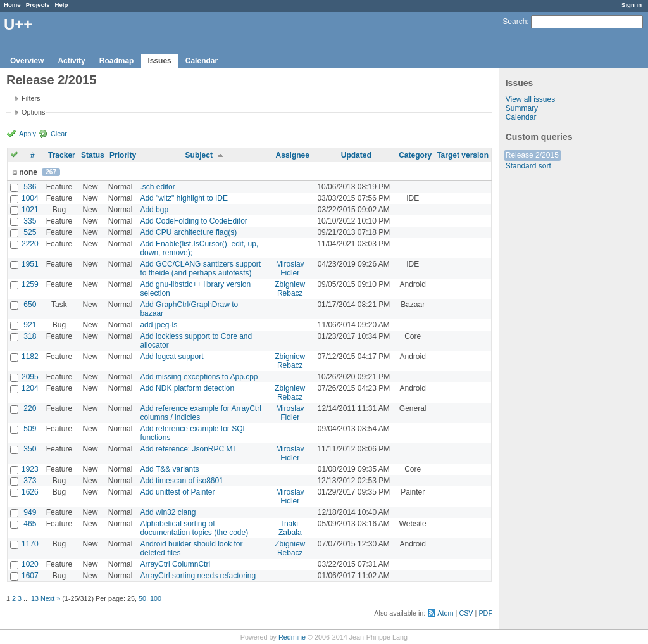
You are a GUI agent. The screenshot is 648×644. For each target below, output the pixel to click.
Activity (71, 61)
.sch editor (157, 187)
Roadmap (117, 61)
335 (30, 221)
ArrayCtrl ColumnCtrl (175, 564)
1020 (30, 564)
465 (30, 524)
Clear (59, 134)
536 (30, 187)
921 (30, 325)
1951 (30, 264)
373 (30, 481)
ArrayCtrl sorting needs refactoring (198, 576)
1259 (30, 284)
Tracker (62, 155)
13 (35, 598)
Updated (356, 155)
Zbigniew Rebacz (290, 289)
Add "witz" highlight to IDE (184, 198)
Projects (38, 5)
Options (33, 112)
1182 (30, 357)
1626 (30, 492)
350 (30, 449)
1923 (30, 469)
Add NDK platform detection (187, 388)
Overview (27, 61)
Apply (28, 134)
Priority (123, 155)
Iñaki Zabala (290, 528)
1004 (30, 198)
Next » (50, 598)
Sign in (632, 5)
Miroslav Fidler (290, 268)
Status (93, 155)
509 (30, 429)
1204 (30, 388)
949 (30, 512)
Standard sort (528, 166)
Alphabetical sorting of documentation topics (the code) (194, 528)
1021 (30, 210)
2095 (30, 377)
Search (514, 22)
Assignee (293, 155)
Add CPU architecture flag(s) (188, 232)
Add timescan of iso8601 (181, 481)
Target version (463, 155)
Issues (159, 61)
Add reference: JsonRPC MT (188, 449)
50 (142, 598)
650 (30, 305)
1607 (30, 576)
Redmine (292, 637)
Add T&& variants (169, 469)
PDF (485, 613)
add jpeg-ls (159, 325)
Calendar (202, 61)
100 (156, 598)
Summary (522, 108)
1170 (30, 544)
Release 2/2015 (532, 155)
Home (12, 5)
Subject (199, 155)
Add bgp (154, 210)
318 (30, 336)
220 (30, 408)
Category (415, 155)
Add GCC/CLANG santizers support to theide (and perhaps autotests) (200, 268)
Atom (445, 613)
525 (30, 232)
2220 (30, 244)
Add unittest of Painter (177, 492)
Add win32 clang (168, 512)
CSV (466, 613)
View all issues (530, 99)
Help (62, 5)
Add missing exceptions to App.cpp (199, 377)
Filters (31, 98)
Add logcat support (171, 357)
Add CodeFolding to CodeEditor (193, 221)
